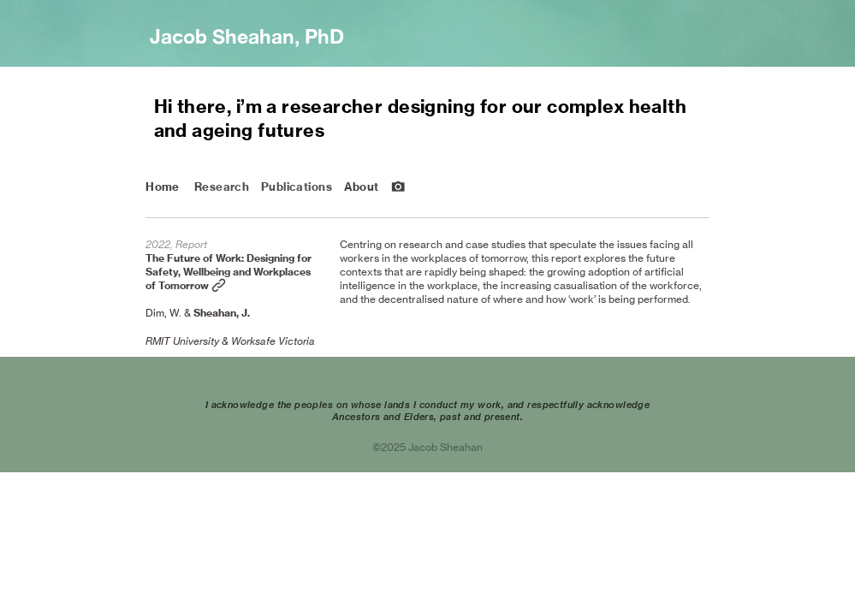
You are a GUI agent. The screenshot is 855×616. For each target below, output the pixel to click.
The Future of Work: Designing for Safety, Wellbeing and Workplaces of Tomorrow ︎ (229, 272)
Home (163, 187)
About (362, 187)
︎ (398, 187)
